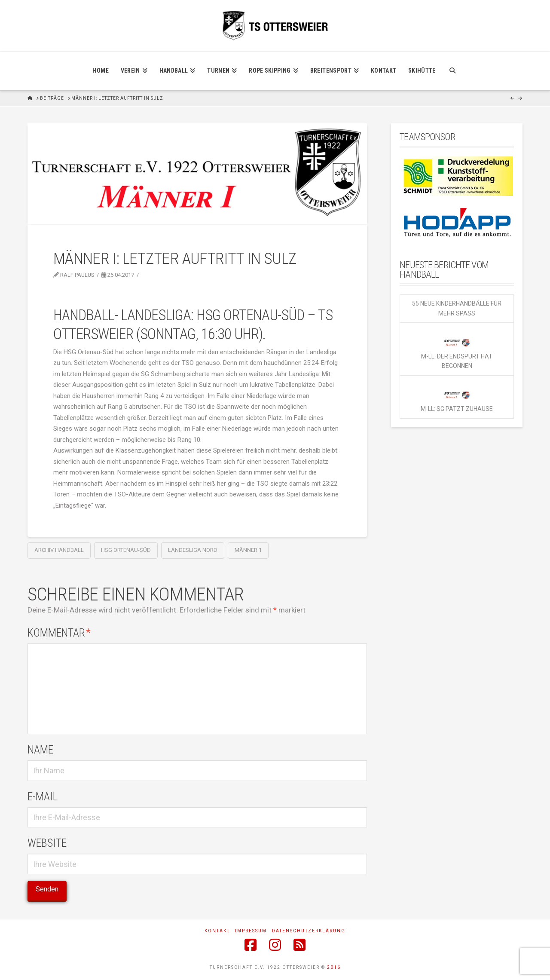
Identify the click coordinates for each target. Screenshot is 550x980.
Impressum (251, 931)
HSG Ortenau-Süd (126, 550)
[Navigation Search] (452, 71)
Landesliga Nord (193, 550)
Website (47, 843)
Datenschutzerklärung (309, 931)
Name (40, 750)
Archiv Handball (59, 550)
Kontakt (217, 931)
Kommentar (59, 633)
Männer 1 (248, 550)
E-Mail (43, 796)
